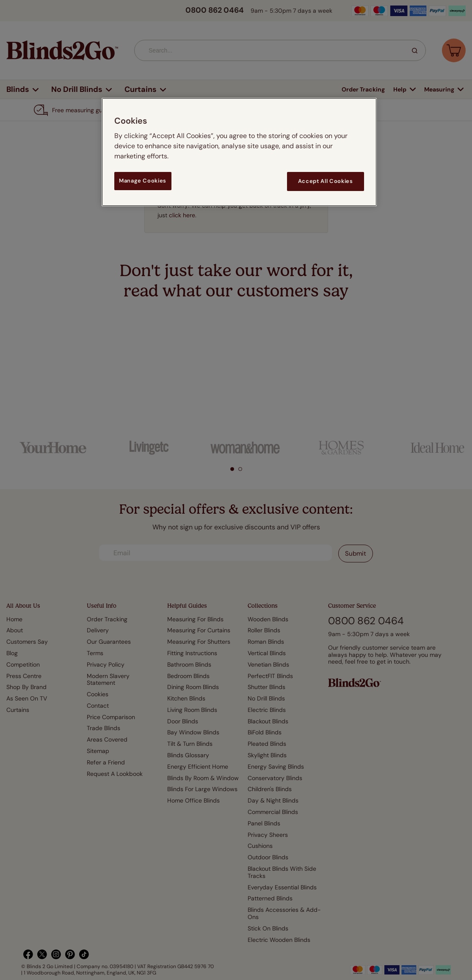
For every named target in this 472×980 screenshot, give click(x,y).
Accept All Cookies (326, 181)
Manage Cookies (143, 181)
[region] (239, 152)
